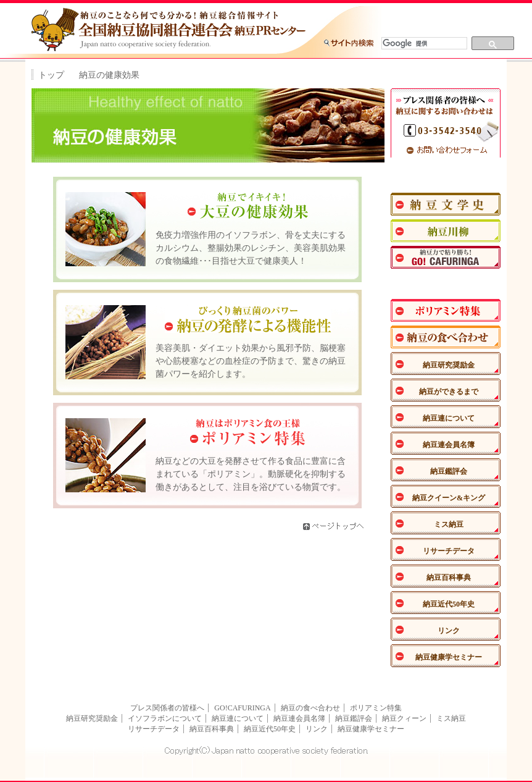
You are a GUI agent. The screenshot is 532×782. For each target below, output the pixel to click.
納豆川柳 (446, 231)
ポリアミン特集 (446, 310)
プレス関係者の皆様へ (167, 708)
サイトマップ (425, 15)
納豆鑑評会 (449, 471)
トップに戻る (365, 15)
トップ (51, 75)
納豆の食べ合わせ (310, 708)
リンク (449, 631)
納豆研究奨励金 (449, 365)
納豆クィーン (404, 718)
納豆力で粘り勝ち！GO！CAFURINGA (446, 257)
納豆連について (449, 418)
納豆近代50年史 (449, 604)
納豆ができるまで (449, 392)
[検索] (423, 43)
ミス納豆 (449, 524)
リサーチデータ (449, 551)
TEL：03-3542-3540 (446, 130)
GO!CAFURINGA (242, 708)
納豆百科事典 (449, 578)
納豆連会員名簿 (449, 445)
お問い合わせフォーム (446, 150)
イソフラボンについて (165, 718)
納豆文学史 (446, 204)
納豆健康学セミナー (449, 657)
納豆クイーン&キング (449, 498)
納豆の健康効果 (446, 284)
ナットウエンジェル (446, 178)
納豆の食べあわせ (446, 337)
